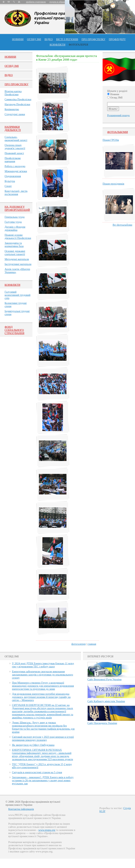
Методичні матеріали (17, 259)
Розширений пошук (118, 115)
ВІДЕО (49, 39)
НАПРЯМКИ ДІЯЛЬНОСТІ (13, 128)
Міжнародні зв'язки (16, 171)
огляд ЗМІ (34, 39)
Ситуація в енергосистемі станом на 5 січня (37, 772)
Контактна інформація (21, 809)
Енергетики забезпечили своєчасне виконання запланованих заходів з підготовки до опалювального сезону (43, 675)
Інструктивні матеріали (18, 264)
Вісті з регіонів (67, 39)
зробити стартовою (36, 2)
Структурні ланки (15, 114)
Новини (18, 39)
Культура (10, 181)
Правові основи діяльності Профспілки (18, 236)
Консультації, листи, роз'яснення (16, 193)
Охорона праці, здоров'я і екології (15, 147)
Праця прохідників (113, 184)
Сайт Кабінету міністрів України (106, 701)
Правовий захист (14, 153)
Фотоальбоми (118, 132)
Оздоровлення (13, 176)
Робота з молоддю (15, 166)
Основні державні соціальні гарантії (15, 253)
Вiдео (9, 75)
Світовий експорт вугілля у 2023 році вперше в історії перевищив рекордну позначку (43, 738)
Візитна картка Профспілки (13, 93)
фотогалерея (78, 644)
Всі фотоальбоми (122, 225)
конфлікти (58, 45)
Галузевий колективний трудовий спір (17, 295)
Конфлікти (12, 285)
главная (92, 644)
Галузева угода (13, 222)
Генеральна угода (15, 217)
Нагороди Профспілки (17, 104)
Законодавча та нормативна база (14, 245)
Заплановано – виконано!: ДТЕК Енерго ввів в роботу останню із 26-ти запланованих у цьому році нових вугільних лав (43, 780)
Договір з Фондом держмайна (15, 228)
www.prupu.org (47, 830)
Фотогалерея (78, 45)
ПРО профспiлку (93, 39)
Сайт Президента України (102, 723)
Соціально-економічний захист (16, 139)
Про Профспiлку (16, 84)
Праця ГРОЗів (111, 140)
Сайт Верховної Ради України (105, 679)
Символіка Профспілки (18, 99)
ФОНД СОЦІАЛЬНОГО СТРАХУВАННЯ (14, 330)
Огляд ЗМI (12, 66)
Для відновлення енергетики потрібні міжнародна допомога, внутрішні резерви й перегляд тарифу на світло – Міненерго (41, 697)
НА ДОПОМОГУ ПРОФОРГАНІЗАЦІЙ (17, 208)
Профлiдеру (117, 39)
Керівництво (12, 109)
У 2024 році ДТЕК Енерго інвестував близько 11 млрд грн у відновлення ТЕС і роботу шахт (43, 665)
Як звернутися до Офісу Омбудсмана (33, 745)
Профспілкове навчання (13, 160)
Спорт (8, 186)
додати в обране (57, 2)
